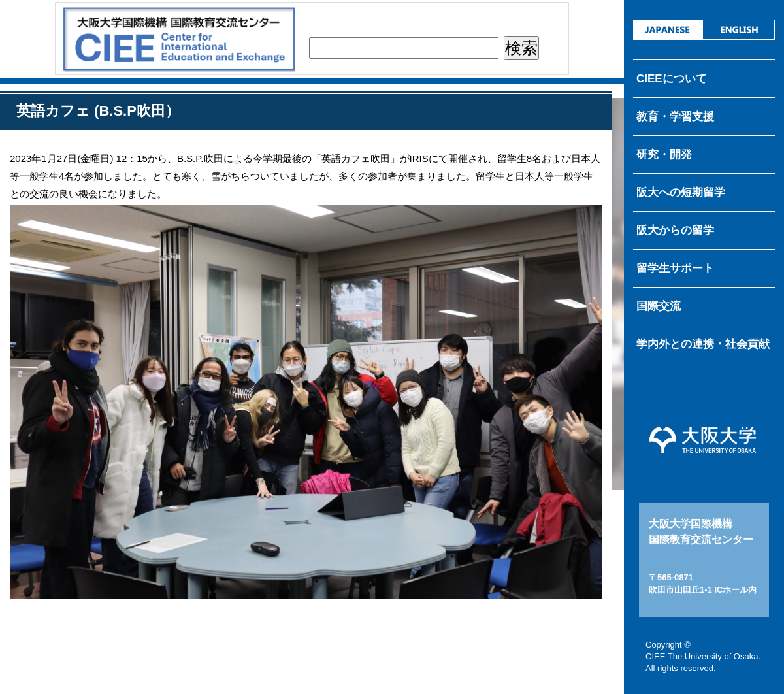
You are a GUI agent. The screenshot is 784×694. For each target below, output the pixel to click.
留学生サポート (675, 268)
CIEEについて (672, 79)
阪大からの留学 (675, 230)
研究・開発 (664, 155)
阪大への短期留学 (681, 192)
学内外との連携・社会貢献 (703, 344)
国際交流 (659, 306)
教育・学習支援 (675, 117)
